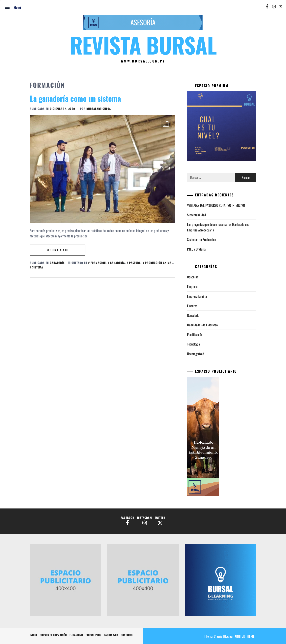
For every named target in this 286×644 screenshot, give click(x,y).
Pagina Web (111, 635)
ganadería (117, 263)
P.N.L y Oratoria (196, 249)
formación (98, 263)
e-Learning (76, 635)
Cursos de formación (53, 635)
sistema (38, 267)
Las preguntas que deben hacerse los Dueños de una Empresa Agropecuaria (218, 227)
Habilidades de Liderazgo (202, 325)
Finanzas (192, 306)
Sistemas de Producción (201, 240)
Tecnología (193, 344)
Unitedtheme (245, 636)
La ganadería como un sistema (75, 98)
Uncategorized (196, 354)
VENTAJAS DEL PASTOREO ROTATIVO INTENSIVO (216, 205)
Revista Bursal (143, 45)
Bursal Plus (93, 635)
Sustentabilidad (197, 215)
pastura (135, 263)
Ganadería (57, 263)
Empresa (192, 286)
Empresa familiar (197, 296)
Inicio (33, 635)
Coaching (193, 277)
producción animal (159, 263)
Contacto (127, 635)
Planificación (195, 334)
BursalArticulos (99, 109)
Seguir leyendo (58, 250)
